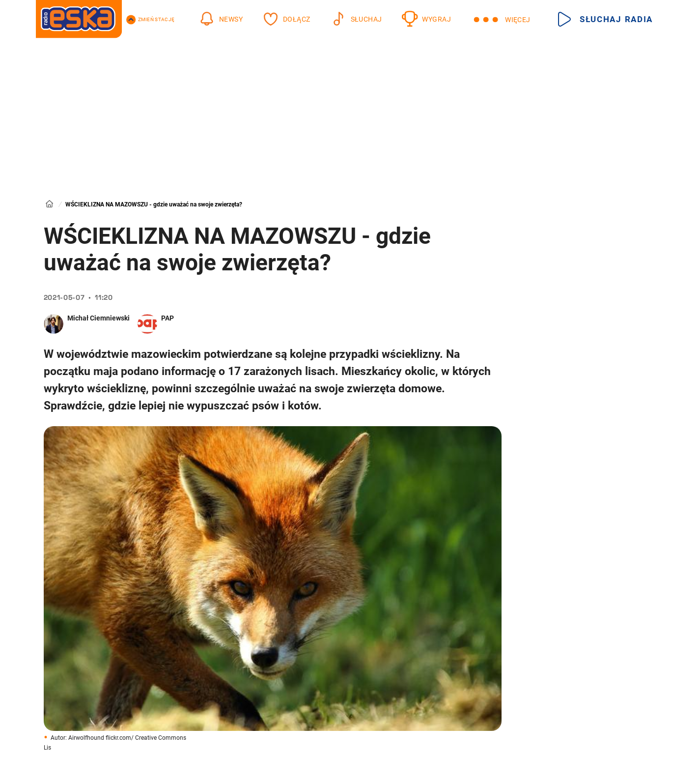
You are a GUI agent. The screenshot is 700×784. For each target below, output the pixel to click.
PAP (168, 318)
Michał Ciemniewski (98, 318)
